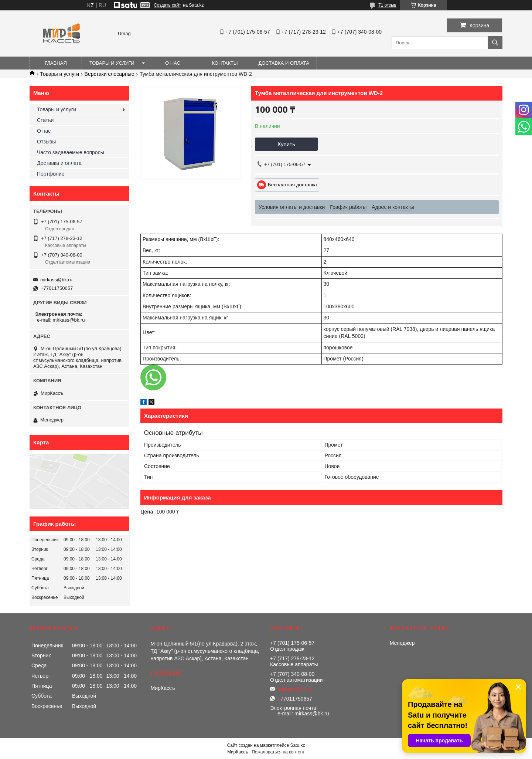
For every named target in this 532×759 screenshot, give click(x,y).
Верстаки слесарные (110, 74)
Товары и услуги (112, 63)
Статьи (45, 120)
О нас (173, 63)
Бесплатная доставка (292, 185)
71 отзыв (387, 5)
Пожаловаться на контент (278, 752)
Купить (286, 144)
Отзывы (46, 142)
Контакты (225, 63)
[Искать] (495, 43)
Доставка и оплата (284, 63)
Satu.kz (297, 745)
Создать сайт (167, 5)
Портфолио (51, 174)
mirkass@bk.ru (56, 280)
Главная (56, 63)
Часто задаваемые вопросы (71, 152)
